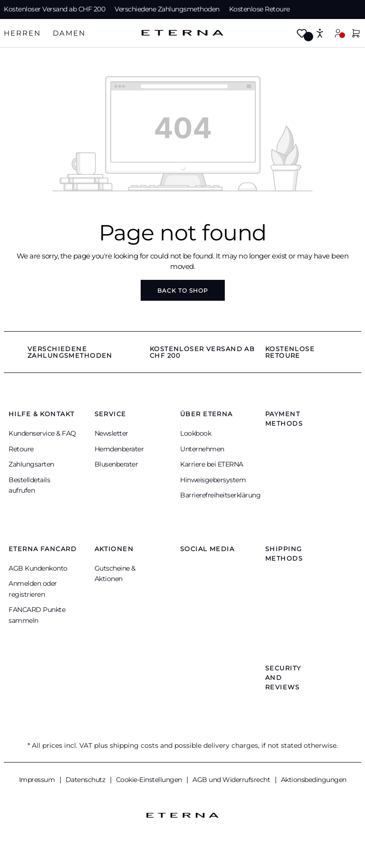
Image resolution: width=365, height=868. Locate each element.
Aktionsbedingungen (314, 780)
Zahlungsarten (31, 464)
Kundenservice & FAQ (42, 433)
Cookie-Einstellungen (150, 780)
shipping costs (134, 745)
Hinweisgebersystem (213, 480)
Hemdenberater (119, 449)
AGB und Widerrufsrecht (232, 780)
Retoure (21, 449)
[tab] (22, 33)
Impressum (38, 780)
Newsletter (111, 433)
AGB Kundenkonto (38, 568)
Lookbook (196, 433)
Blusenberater (116, 464)
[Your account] (338, 33)
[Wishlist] (302, 34)
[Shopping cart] (356, 34)
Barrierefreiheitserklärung (220, 495)
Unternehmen (202, 449)
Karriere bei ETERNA (212, 464)
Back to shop (183, 291)
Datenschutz (86, 780)
